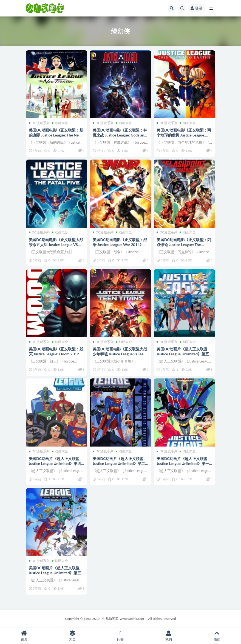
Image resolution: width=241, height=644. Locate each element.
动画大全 (60, 123)
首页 (24, 636)
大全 (72, 636)
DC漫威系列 (39, 123)
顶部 (217, 636)
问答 (121, 636)
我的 (169, 636)
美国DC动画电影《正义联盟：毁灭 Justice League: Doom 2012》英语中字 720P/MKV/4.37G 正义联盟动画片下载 (56, 356)
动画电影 (60, 232)
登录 (197, 8)
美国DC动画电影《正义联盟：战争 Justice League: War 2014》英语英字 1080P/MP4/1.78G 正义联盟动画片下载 (120, 247)
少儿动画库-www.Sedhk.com (123, 619)
